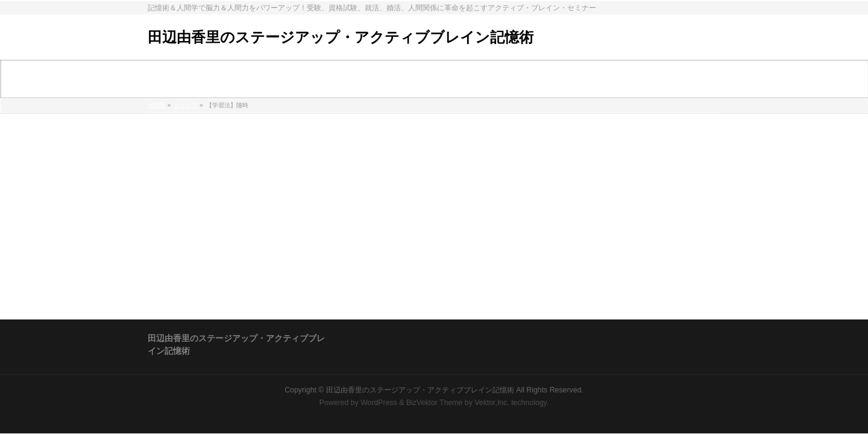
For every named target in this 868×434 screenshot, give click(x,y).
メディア (186, 105)
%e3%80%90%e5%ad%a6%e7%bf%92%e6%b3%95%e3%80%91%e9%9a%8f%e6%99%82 (329, 138)
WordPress (379, 403)
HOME (157, 105)
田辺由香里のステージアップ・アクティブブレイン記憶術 (341, 37)
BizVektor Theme (435, 403)
